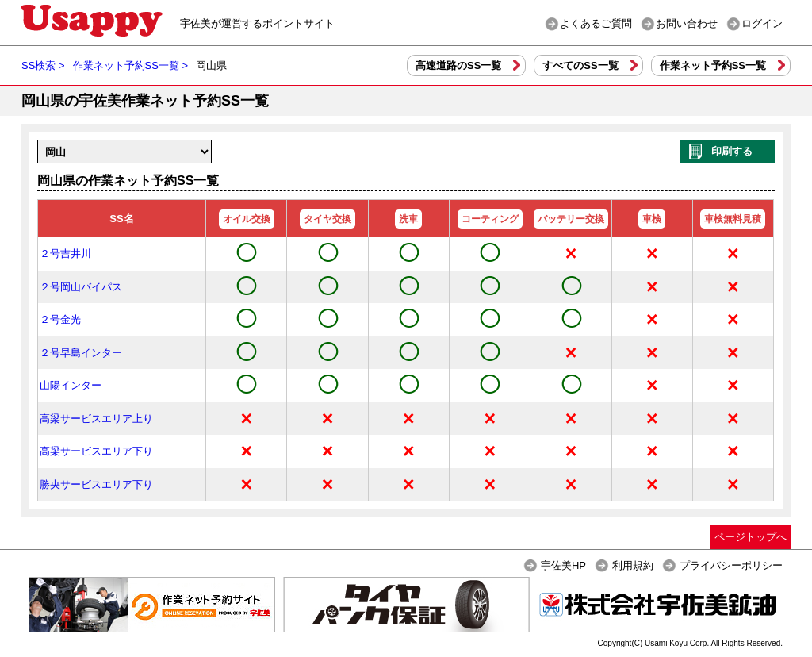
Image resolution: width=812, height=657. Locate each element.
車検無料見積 (733, 219)
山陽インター (71, 385)
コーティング (490, 219)
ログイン (762, 23)
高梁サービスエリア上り (96, 419)
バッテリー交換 (571, 219)
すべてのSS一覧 (580, 65)
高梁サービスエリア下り (96, 451)
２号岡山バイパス (81, 287)
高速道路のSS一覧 (458, 65)
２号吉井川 (65, 254)
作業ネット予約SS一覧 (713, 65)
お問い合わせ (687, 23)
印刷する (732, 151)
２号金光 (60, 319)
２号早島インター (81, 353)
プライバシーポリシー (731, 565)
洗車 (408, 219)
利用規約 (633, 565)
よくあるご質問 (596, 23)
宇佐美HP (563, 565)
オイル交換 (247, 219)
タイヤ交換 (327, 219)
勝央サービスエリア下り (96, 484)
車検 (652, 219)
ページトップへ (751, 537)
